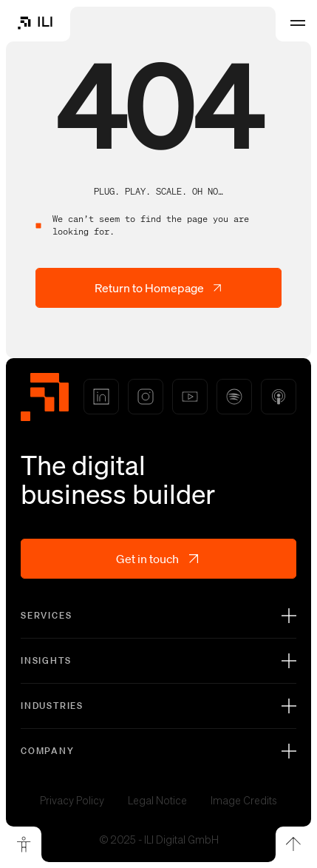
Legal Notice (157, 801)
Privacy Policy (72, 801)
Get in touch (158, 558)
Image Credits (244, 801)
